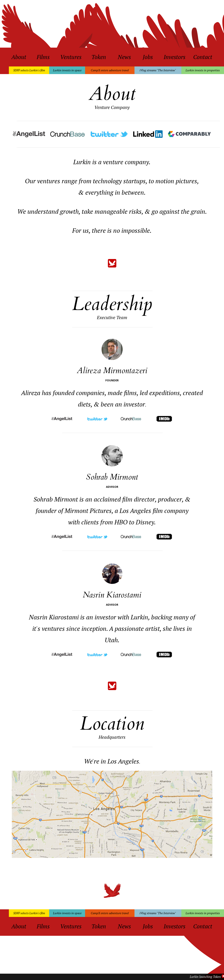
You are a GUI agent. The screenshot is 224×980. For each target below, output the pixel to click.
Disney (145, 522)
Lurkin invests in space (67, 70)
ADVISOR (112, 487)
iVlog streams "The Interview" (158, 70)
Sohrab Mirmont (112, 477)
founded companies (79, 393)
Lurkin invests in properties (203, 70)
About (19, 57)
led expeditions (160, 393)
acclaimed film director (124, 499)
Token (99, 57)
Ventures (71, 57)
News (124, 57)
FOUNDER (112, 380)
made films (122, 393)
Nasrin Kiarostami (112, 595)
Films (43, 57)
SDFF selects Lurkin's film (29, 70)
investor (134, 404)
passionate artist (137, 629)
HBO (121, 522)
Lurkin (139, 617)
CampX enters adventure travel (110, 70)
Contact (203, 57)
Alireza (31, 393)
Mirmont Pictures (88, 511)
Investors (174, 57)
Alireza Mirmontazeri (112, 371)
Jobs (148, 57)
